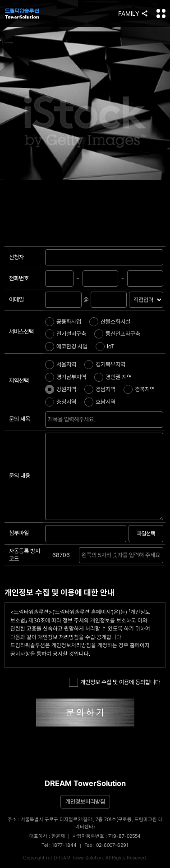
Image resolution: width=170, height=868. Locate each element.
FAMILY (129, 14)
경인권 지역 (119, 377)
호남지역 (106, 402)
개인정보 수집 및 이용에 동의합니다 (120, 682)
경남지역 (106, 389)
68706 (61, 555)
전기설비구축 (71, 334)
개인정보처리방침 (85, 802)
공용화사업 (69, 322)
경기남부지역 (71, 377)
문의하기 (104, 420)
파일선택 (146, 534)
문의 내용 (20, 476)
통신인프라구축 (123, 334)
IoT (111, 346)
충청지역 (66, 402)
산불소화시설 (115, 322)
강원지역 (66, 389)
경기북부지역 (110, 364)
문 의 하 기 (85, 713)
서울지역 (66, 364)
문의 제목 (20, 419)
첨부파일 (19, 533)
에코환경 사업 (72, 346)
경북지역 (145, 389)
